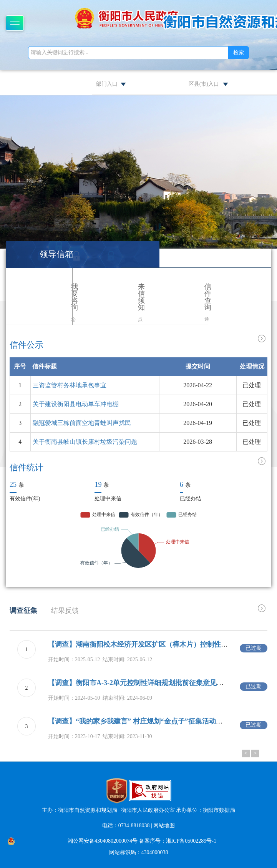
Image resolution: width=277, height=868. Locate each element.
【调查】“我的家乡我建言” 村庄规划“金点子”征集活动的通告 (142, 721)
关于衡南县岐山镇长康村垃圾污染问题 (85, 442)
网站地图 (164, 826)
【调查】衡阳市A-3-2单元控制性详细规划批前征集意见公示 (139, 683)
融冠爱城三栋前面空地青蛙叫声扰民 (82, 423)
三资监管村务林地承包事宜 (70, 385)
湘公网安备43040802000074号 (103, 841)
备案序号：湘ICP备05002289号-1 (178, 841)
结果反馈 (65, 611)
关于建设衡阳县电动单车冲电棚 (76, 404)
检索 (239, 52)
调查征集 (23, 611)
